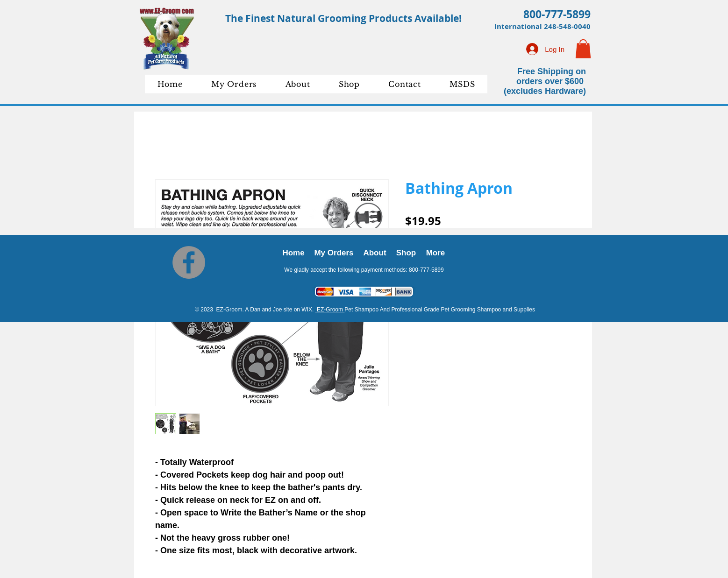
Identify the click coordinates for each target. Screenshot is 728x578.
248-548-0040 (567, 26)
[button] (583, 49)
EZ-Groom (330, 310)
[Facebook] (189, 262)
